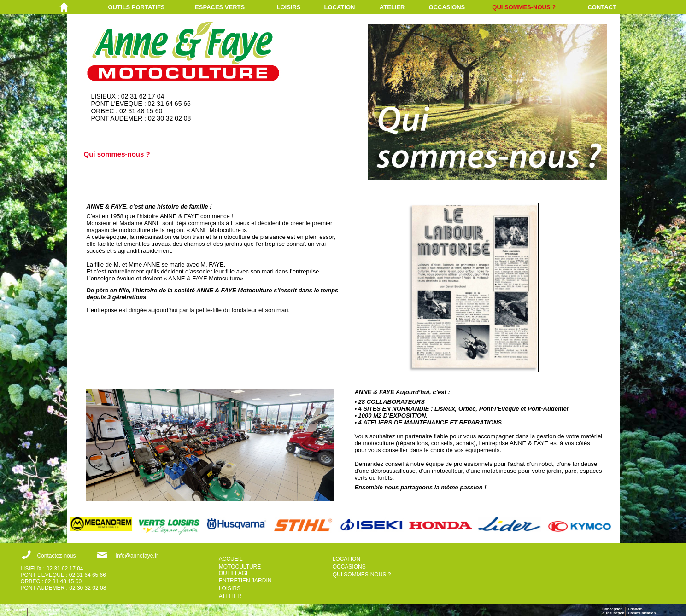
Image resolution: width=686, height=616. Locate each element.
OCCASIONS (447, 7)
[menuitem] (151, 7)
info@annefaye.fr (137, 556)
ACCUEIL (231, 559)
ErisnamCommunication (642, 611)
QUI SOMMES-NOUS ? (524, 7)
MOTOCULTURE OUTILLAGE (240, 570)
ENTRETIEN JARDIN (245, 581)
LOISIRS (289, 7)
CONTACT (602, 7)
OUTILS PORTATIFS (136, 7)
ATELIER (392, 7)
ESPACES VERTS (220, 7)
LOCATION (340, 7)
